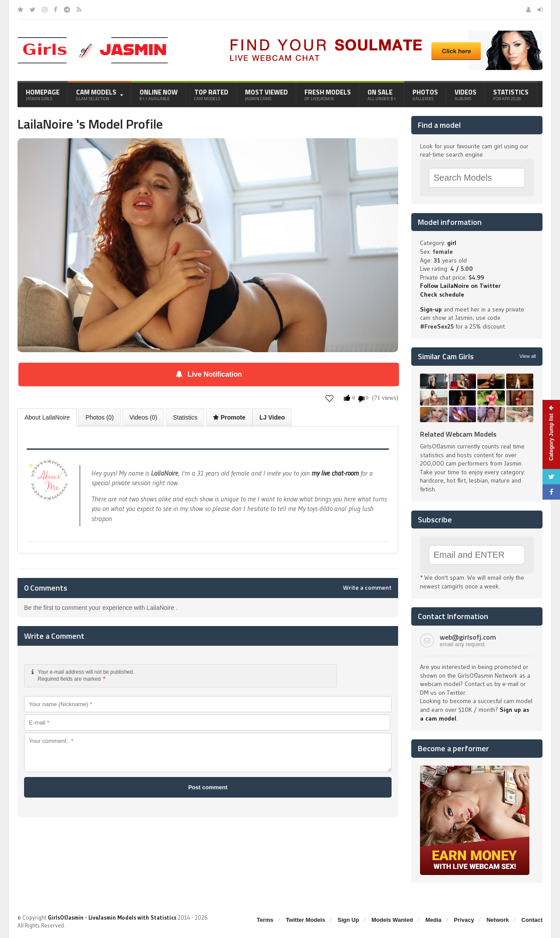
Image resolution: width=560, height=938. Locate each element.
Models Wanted (392, 920)
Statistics (511, 94)
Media (433, 920)
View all (528, 356)
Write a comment (367, 588)
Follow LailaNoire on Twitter (460, 286)
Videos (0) (143, 417)
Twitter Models (305, 920)
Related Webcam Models (458, 434)
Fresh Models (328, 94)
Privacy (464, 920)
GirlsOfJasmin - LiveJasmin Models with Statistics (112, 917)
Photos (425, 94)
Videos (465, 94)
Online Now (159, 94)
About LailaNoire (47, 417)
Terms (265, 920)
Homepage (43, 94)
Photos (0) (100, 417)
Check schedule (442, 294)
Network (498, 920)
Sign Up (348, 920)
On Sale (382, 94)
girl (452, 243)
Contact (532, 920)
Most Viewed (266, 94)
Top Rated (211, 94)
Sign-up (431, 309)
